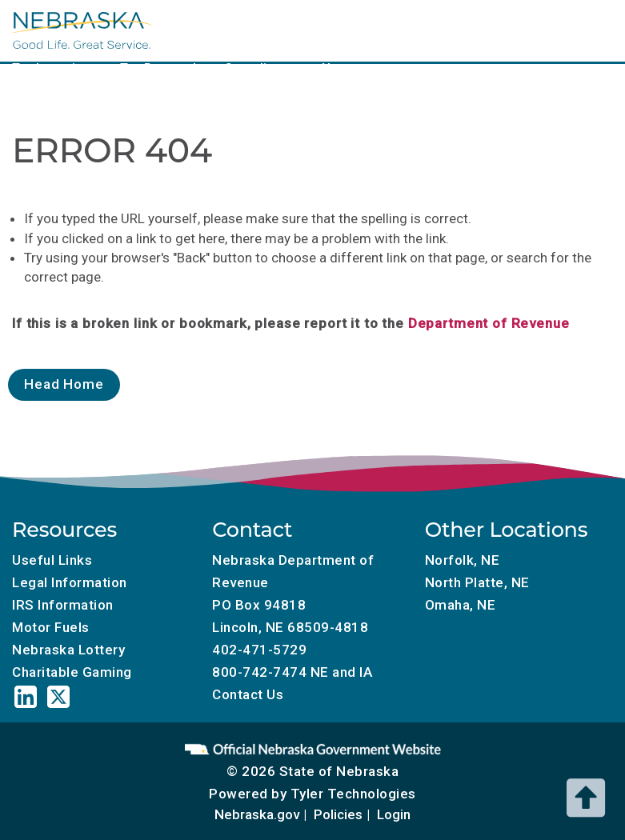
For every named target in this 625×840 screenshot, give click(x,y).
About (337, 68)
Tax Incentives (54, 68)
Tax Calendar (316, 29)
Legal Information (70, 582)
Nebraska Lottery (68, 650)
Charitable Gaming (529, 29)
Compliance (260, 68)
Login (394, 814)
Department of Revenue (489, 323)
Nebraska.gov (257, 814)
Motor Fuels (414, 29)
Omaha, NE (461, 605)
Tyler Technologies (353, 794)
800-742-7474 (259, 672)
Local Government (199, 29)
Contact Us (248, 694)
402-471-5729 (259, 650)
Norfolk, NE (463, 560)
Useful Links (52, 560)
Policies (338, 814)
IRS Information (63, 605)
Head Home (64, 384)
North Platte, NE (477, 582)
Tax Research (160, 68)
